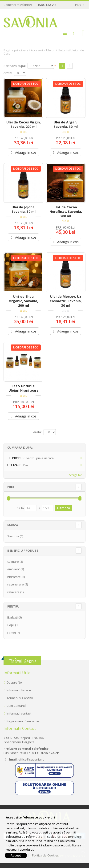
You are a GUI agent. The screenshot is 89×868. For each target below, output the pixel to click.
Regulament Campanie (23, 721)
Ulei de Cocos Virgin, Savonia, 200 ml (24, 124)
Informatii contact (19, 713)
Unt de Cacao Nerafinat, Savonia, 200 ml (66, 212)
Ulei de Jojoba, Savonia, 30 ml (24, 209)
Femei (12, 633)
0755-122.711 (47, 5)
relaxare (13, 592)
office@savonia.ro (31, 759)
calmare (13, 562)
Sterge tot (75, 475)
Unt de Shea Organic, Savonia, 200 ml (23, 301)
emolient (14, 569)
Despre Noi (15, 682)
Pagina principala (16, 50)
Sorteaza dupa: (15, 66)
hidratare (14, 577)
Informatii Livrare (19, 690)
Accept (16, 855)
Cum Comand (16, 706)
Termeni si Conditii (20, 698)
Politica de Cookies (45, 855)
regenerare (16, 584)
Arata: (8, 73)
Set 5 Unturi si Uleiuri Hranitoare (24, 388)
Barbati (12, 617)
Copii (11, 625)
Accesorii (37, 50)
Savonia (13, 536)
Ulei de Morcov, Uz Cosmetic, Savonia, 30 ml (66, 301)
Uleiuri (51, 50)
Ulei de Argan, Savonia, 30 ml (66, 124)
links (77, 5)
